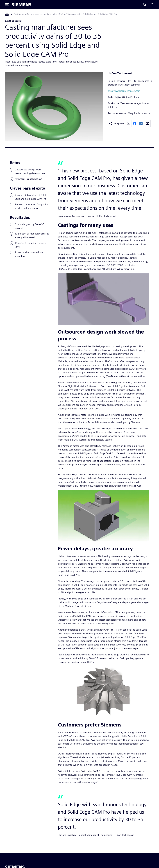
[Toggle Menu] (7, 5)
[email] (147, 124)
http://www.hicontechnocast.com (124, 91)
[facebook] (135, 124)
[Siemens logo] (22, 5)
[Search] (145, 5)
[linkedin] (141, 124)
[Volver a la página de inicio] (7, 14)
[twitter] (128, 124)
